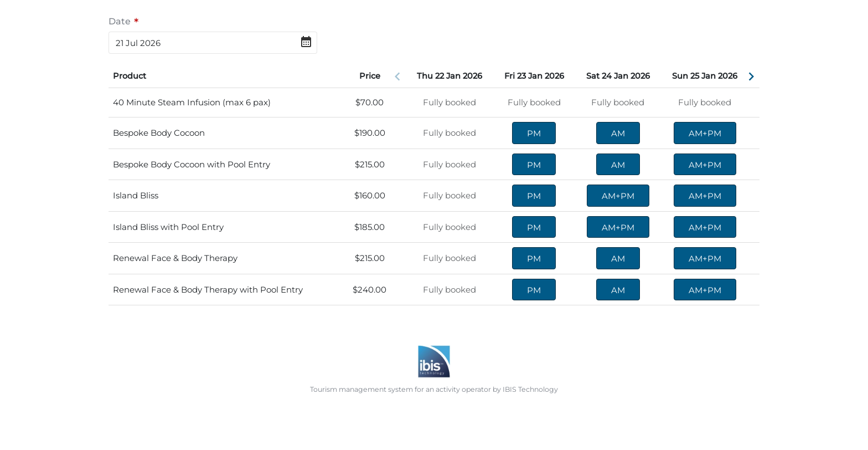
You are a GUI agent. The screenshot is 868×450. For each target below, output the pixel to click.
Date (120, 21)
